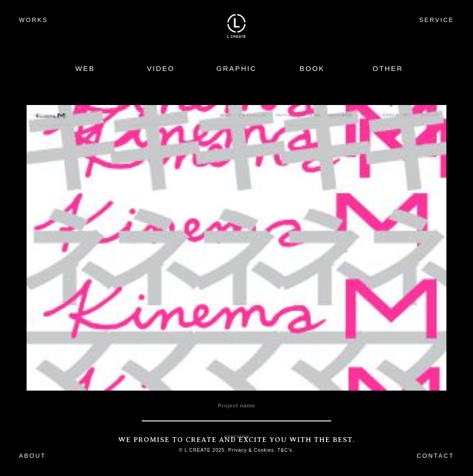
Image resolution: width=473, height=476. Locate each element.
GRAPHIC (237, 68)
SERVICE (436, 20)
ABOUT (33, 456)
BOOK (312, 68)
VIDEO (161, 68)
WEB (85, 68)
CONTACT (435, 456)
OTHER (388, 68)
